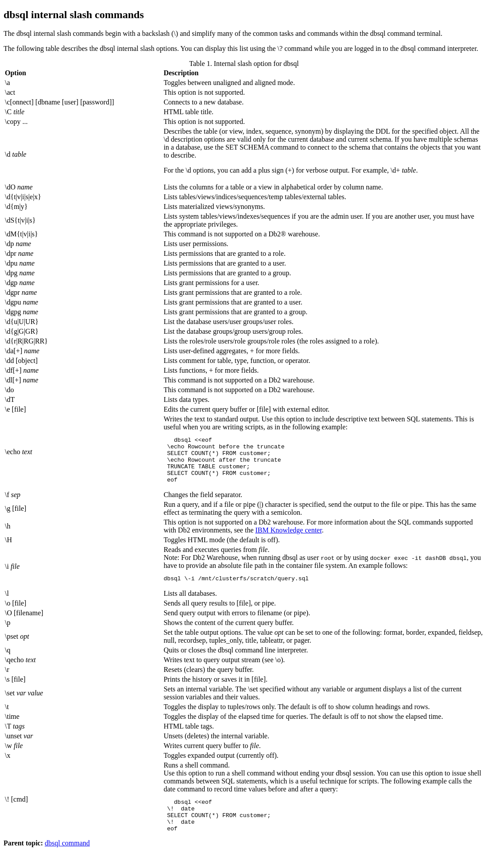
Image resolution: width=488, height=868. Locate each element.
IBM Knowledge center (288, 539)
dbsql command (67, 860)
